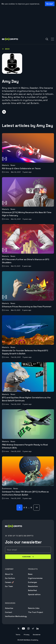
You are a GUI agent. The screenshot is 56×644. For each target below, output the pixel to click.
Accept (50, 4)
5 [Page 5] (31, 508)
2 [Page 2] (24, 508)
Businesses (7, 488)
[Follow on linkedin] (38, 629)
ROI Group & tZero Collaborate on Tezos (21, 168)
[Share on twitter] (4, 112)
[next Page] (36, 508)
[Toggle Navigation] (52, 39)
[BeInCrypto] (14, 529)
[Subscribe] (28, 557)
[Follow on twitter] (18, 629)
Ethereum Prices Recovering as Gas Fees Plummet (27, 307)
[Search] (47, 39)
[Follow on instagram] (28, 629)
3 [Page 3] (26, 508)
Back (6, 49)
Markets (6, 165)
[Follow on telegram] (33, 629)
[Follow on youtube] (23, 629)
